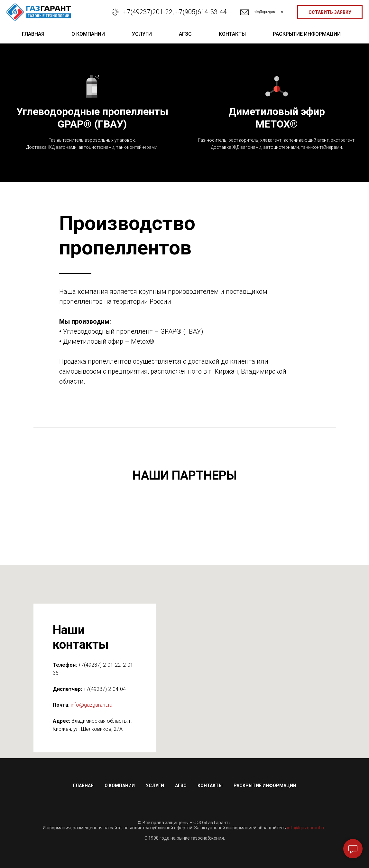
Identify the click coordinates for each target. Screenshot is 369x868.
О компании (120, 786)
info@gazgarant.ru (268, 12)
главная (33, 34)
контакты (232, 34)
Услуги (155, 786)
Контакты (210, 786)
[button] (330, 12)
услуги (142, 34)
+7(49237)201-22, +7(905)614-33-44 (175, 12)
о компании (88, 34)
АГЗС (185, 34)
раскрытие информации (307, 34)
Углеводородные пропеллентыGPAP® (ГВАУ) (92, 118)
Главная (83, 786)
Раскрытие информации (265, 786)
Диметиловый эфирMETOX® (277, 118)
